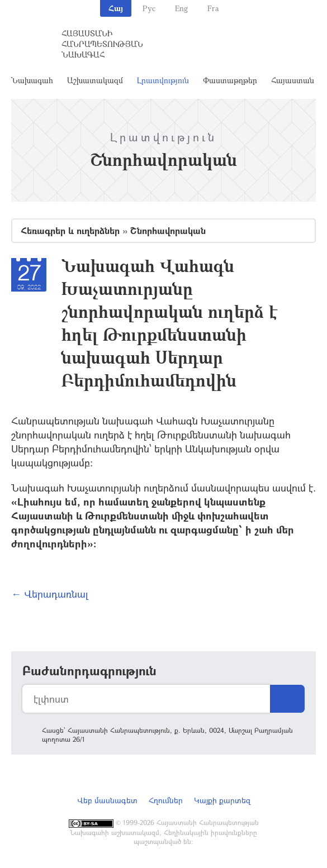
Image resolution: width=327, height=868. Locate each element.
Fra (213, 8)
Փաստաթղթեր (230, 80)
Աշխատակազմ (95, 80)
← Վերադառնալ (50, 594)
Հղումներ (166, 800)
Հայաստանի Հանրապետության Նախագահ (102, 44)
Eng (181, 8)
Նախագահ (32, 80)
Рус (149, 8)
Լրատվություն (163, 80)
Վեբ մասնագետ (107, 800)
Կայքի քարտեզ (222, 800)
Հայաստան (293, 80)
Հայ (116, 8)
